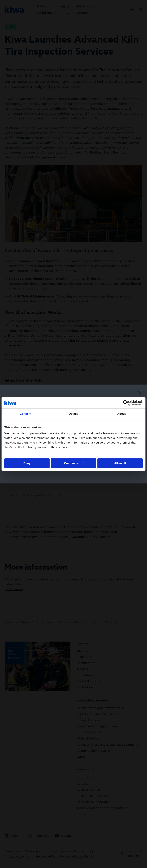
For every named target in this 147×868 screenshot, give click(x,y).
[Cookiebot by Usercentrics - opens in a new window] (126, 403)
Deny (27, 463)
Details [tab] (73, 414)
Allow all (120, 463)
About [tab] (122, 414)
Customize (74, 463)
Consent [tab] (26, 414)
